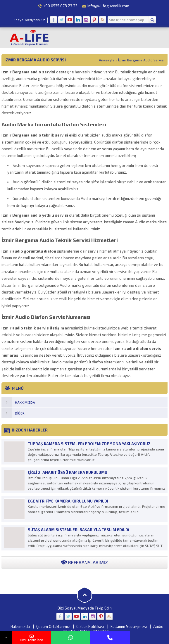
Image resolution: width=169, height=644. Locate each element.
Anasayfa (107, 60)
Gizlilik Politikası (90, 626)
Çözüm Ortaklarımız (53, 626)
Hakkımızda (20, 626)
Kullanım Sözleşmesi (129, 626)
